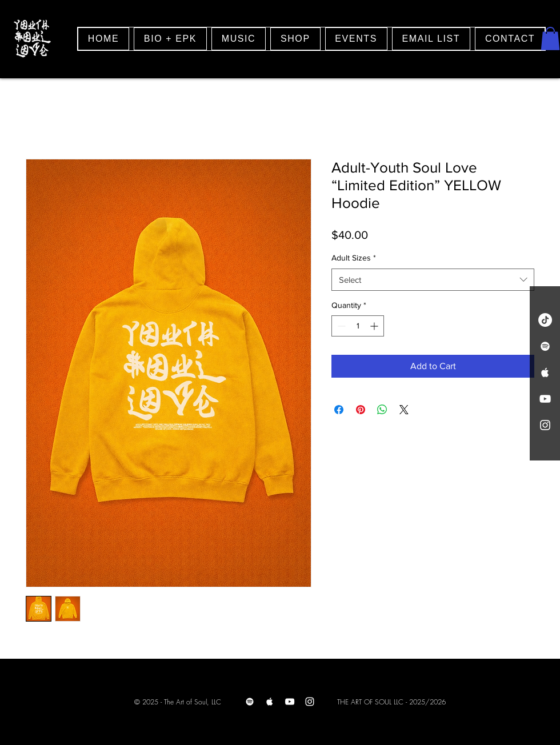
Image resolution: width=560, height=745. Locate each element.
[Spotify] (250, 702)
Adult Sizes (354, 258)
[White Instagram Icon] (545, 425)
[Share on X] (404, 410)
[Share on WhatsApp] (382, 410)
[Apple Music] (270, 702)
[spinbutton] (358, 326)
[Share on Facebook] (339, 410)
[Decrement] (340, 326)
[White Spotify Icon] (545, 346)
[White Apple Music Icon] (545, 372)
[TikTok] (545, 320)
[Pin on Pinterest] (361, 410)
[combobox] (433, 280)
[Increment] (375, 326)
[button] (550, 39)
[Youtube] (290, 702)
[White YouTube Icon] (545, 399)
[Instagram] (310, 702)
